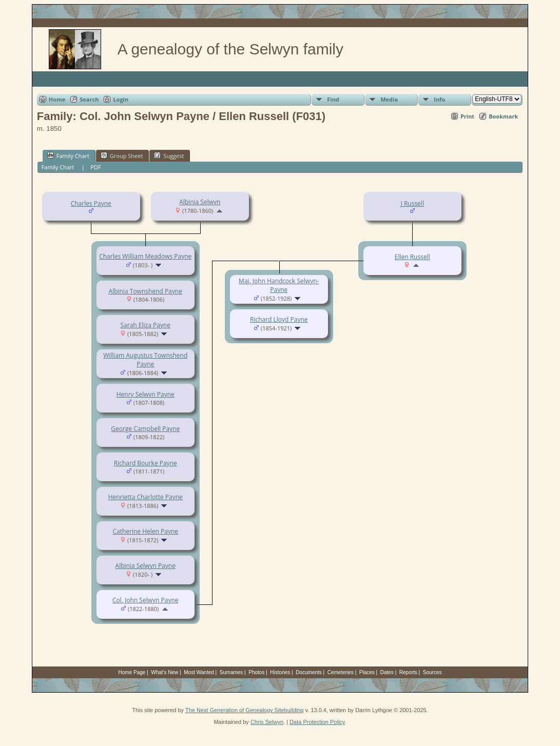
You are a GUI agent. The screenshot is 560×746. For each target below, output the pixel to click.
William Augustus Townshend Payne (145, 360)
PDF (95, 167)
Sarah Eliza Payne (146, 325)
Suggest (169, 155)
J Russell (412, 203)
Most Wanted (199, 672)
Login (121, 99)
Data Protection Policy (317, 722)
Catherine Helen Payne (145, 531)
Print (467, 116)
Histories (280, 672)
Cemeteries (341, 672)
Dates (387, 672)
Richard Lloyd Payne (279, 319)
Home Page (132, 672)
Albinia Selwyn (200, 202)
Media (389, 99)
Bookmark (503, 116)
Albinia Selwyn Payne (146, 566)
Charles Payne (91, 203)
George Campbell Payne (145, 429)
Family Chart (68, 155)
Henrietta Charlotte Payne (146, 497)
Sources (432, 672)
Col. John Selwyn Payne (145, 600)
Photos (256, 672)
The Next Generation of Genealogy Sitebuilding (245, 710)
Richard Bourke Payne (146, 463)
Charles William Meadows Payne (145, 256)
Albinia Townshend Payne (146, 291)
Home (57, 99)
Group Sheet (122, 155)
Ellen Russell (412, 257)
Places (367, 672)
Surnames (231, 672)
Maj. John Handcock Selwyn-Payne (279, 285)
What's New (165, 672)
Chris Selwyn (267, 722)
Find (333, 99)
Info (439, 99)
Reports (408, 672)
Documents (309, 672)
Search (89, 99)
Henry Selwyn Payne (146, 394)
